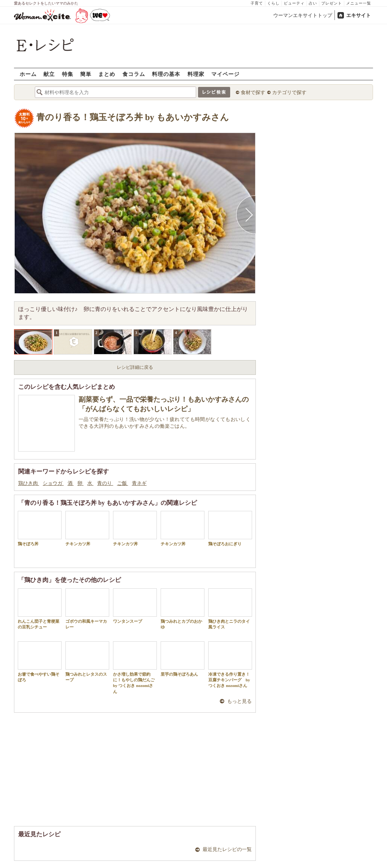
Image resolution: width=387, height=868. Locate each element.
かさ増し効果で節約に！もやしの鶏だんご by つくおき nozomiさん (135, 668)
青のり (105, 483)
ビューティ (294, 3)
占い (313, 3)
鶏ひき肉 (29, 483)
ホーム (28, 74)
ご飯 (123, 483)
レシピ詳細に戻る (135, 367)
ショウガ (53, 483)
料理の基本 (166, 74)
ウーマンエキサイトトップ (303, 15)
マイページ (225, 74)
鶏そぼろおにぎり (230, 528)
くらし (273, 3)
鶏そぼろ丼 (40, 528)
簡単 (86, 74)
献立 (49, 74)
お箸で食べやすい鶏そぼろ (40, 662)
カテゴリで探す (289, 92)
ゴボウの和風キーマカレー (87, 609)
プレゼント (332, 3)
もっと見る (239, 701)
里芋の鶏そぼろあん (183, 659)
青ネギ (139, 483)
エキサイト (358, 15)
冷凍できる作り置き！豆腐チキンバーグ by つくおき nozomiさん (230, 665)
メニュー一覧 (359, 3)
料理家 (196, 74)
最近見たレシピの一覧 (227, 849)
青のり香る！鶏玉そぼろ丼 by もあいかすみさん (133, 117)
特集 (68, 74)
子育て (257, 3)
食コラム (134, 74)
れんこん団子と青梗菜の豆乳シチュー (40, 609)
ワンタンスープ (135, 606)
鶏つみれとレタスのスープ (87, 662)
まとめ (107, 74)
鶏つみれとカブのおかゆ (183, 609)
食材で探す (253, 92)
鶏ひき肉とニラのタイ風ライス (230, 609)
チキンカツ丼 (87, 528)
